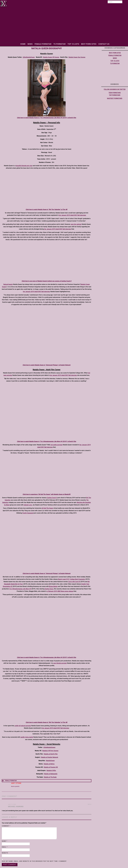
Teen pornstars (115, 93)
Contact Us (104, 44)
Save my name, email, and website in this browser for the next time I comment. (34, 861)
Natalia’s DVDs (51, 771)
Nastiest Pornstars (115, 98)
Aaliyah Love (28, 505)
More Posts (15, 786)
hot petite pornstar (57, 445)
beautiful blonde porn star (24, 166)
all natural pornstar (25, 726)
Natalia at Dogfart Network (50, 757)
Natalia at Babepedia (51, 774)
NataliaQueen (50, 761)
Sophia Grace (49, 589)
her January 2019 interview (72, 215)
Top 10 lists (73, 44)
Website (5, 853)
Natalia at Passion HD (51, 767)
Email (5, 847)
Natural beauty (8, 284)
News (30, 44)
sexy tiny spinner (76, 224)
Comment (6, 826)
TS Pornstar (59, 44)
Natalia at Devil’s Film (51, 754)
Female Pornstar (43, 44)
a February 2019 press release (60, 591)
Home (22, 44)
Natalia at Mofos (49, 764)
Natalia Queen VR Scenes (51, 57)
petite (17, 726)
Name (5, 841)
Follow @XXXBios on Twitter (115, 89)
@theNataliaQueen (29, 57)
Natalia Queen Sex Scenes (77, 57)
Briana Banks (53, 586)
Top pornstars (115, 95)
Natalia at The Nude (50, 777)
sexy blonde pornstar (60, 663)
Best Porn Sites (89, 44)
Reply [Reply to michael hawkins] (90, 804)
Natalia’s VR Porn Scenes (50, 751)
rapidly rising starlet (27, 737)
